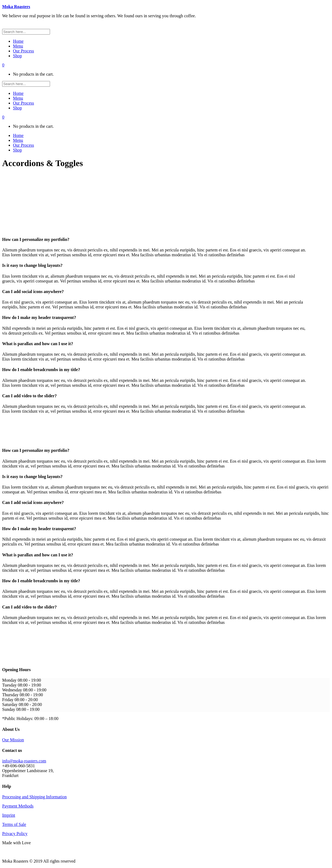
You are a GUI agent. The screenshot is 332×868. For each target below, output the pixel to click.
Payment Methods (18, 806)
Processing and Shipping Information (34, 797)
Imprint (9, 815)
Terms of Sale (14, 824)
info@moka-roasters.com (24, 761)
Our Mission (13, 740)
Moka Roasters (16, 7)
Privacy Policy (15, 834)
